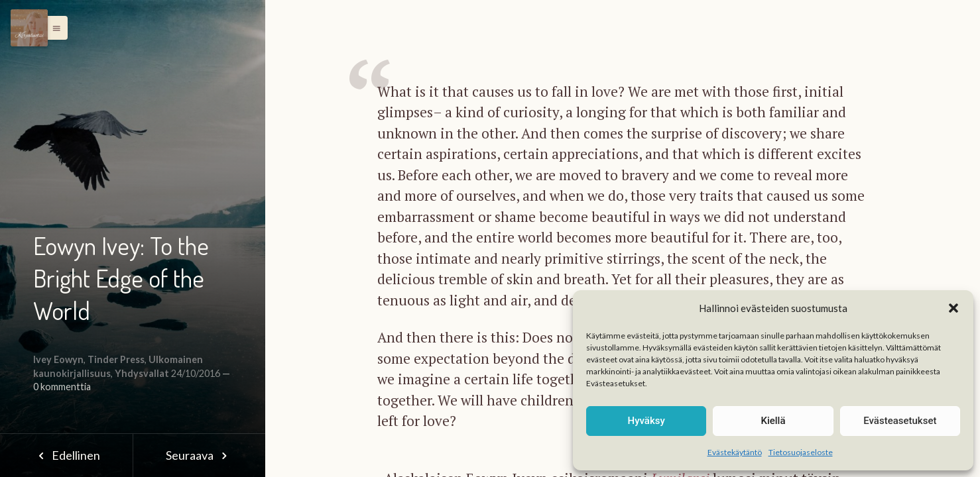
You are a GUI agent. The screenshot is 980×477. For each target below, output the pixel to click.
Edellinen (66, 455)
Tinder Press (116, 359)
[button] (953, 308)
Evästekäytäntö (735, 452)
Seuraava (199, 455)
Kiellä (773, 421)
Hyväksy (646, 421)
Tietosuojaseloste (801, 452)
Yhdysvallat (142, 373)
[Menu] (29, 28)
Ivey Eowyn (58, 359)
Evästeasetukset (900, 421)
